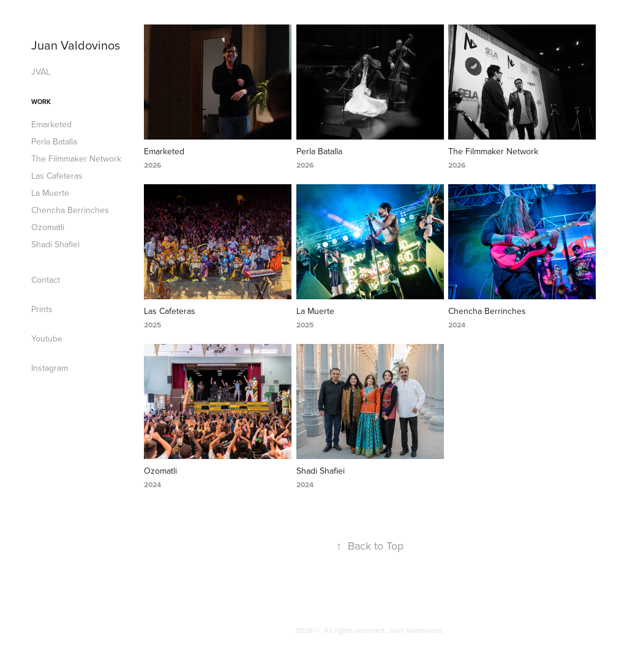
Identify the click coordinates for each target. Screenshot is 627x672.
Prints (42, 309)
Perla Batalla (54, 141)
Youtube (47, 338)
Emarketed (51, 124)
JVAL (41, 72)
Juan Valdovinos (76, 45)
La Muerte (50, 193)
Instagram (50, 368)
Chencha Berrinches (70, 210)
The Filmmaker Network (76, 159)
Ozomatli (48, 227)
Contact (46, 280)
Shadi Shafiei (55, 244)
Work (41, 102)
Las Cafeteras (57, 176)
